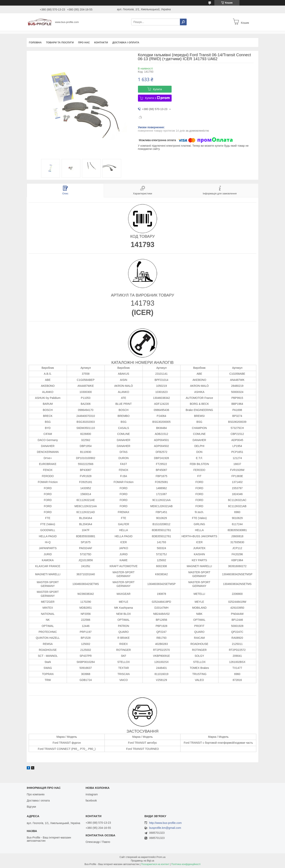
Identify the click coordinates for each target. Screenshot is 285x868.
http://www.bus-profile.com (165, 823)
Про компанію (36, 794)
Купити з (157, 98)
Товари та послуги (60, 42)
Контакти (101, 42)
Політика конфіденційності (186, 864)
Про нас (84, 42)
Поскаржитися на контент (155, 864)
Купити (157, 89)
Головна (35, 42)
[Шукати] (183, 22)
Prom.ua (161, 857)
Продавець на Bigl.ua (142, 861)
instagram (92, 794)
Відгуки (31, 807)
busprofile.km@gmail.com (165, 828)
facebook (91, 800)
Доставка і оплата (126, 42)
